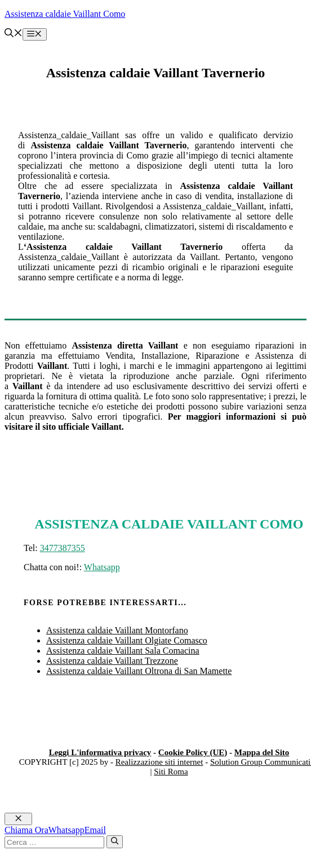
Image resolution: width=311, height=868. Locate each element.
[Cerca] (115, 841)
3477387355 (63, 548)
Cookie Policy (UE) (193, 752)
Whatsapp (102, 567)
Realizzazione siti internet (159, 762)
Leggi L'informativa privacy (100, 752)
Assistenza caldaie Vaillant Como (65, 14)
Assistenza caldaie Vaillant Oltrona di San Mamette (139, 671)
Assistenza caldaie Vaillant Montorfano (117, 630)
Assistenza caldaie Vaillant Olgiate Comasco (127, 640)
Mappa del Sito (262, 752)
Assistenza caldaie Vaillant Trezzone (112, 661)
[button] (14, 34)
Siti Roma (171, 772)
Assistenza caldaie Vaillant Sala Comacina (123, 651)
